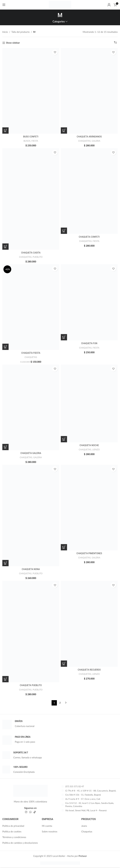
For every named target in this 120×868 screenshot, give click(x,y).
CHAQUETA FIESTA (31, 353)
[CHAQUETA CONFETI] (89, 191)
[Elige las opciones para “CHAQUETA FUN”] (64, 337)
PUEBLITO (38, 257)
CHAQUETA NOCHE (89, 445)
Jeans (84, 826)
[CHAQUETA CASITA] (31, 199)
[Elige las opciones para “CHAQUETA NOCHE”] (64, 439)
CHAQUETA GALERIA (31, 453)
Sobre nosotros (50, 831)
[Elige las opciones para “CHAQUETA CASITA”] (5, 247)
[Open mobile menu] (4, 5)
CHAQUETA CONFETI (89, 237)
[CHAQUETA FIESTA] (31, 307)
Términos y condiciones (14, 837)
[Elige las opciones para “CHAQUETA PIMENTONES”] (64, 547)
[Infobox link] (60, 724)
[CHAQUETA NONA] (31, 515)
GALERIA (96, 141)
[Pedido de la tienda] (115, 43)
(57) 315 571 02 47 (75, 786)
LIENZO (96, 449)
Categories (59, 22)
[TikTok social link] (35, 812)
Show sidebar (13, 43)
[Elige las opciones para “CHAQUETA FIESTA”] (5, 347)
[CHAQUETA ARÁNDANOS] (89, 91)
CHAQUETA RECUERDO (89, 670)
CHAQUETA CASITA (31, 253)
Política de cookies (12, 831)
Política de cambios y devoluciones (20, 843)
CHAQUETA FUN (89, 343)
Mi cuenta (47, 826)
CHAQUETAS (84, 141)
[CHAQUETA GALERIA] (31, 407)
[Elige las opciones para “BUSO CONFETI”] (5, 130)
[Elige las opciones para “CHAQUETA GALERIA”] (5, 447)
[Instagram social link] (26, 812)
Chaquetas (87, 831)
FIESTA (35, 141)
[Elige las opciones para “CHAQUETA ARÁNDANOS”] (64, 130)
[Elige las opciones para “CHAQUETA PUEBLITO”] (5, 679)
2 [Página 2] (60, 703)
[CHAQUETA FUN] (89, 302)
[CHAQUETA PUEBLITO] (31, 632)
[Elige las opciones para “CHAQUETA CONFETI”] (64, 231)
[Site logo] (60, 4)
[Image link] (30, 791)
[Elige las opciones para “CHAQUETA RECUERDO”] (64, 664)
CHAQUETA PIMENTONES (89, 553)
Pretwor (83, 856)
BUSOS (27, 141)
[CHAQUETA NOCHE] (89, 403)
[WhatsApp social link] (30, 812)
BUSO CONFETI (31, 137)
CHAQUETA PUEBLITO (31, 685)
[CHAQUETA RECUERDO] (89, 624)
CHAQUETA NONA (31, 569)
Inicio (5, 32)
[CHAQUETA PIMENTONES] (89, 508)
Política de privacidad (13, 826)
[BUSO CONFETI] (31, 91)
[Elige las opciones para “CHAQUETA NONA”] (5, 563)
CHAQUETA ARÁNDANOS (89, 137)
